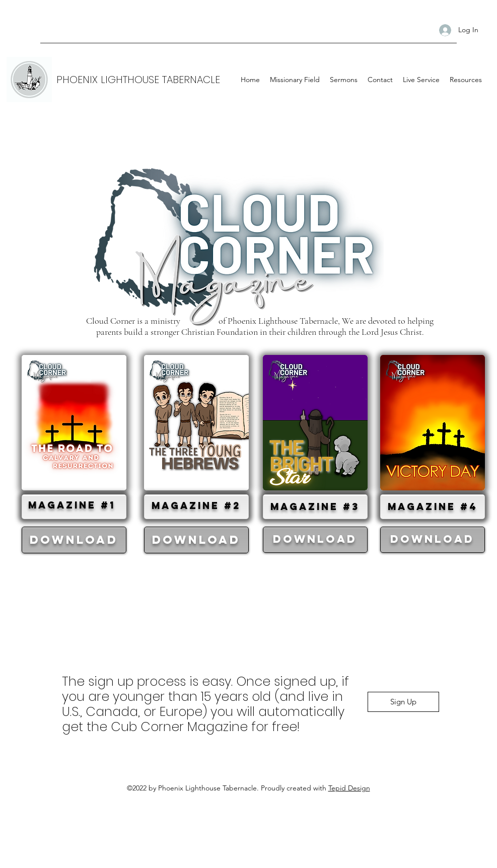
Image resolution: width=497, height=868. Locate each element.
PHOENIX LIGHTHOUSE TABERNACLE (138, 80)
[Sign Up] (403, 702)
